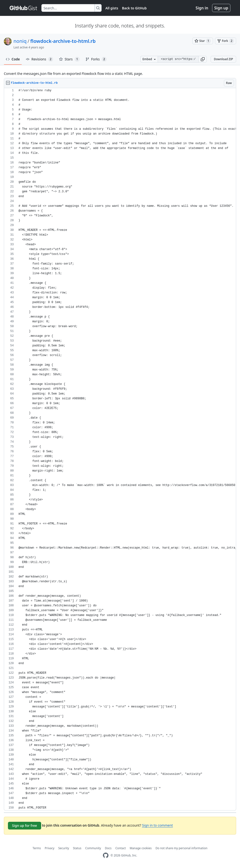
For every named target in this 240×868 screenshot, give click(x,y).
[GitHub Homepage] (106, 855)
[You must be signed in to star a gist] (203, 41)
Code (13, 59)
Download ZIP (223, 59)
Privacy (50, 848)
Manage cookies (141, 848)
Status (77, 848)
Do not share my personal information (182, 848)
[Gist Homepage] (24, 8)
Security (64, 848)
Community (93, 848)
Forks (96, 59)
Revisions (39, 59)
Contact (120, 848)
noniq (20, 41)
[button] (203, 59)
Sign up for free (25, 826)
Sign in (202, 8)
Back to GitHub (134, 8)
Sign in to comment (157, 825)
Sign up (221, 8)
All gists (112, 8)
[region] (120, 449)
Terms (37, 848)
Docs (108, 848)
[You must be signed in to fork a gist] (226, 41)
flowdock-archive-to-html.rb (63, 41)
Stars (69, 59)
